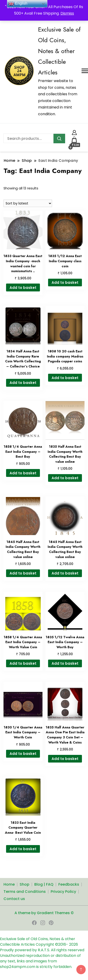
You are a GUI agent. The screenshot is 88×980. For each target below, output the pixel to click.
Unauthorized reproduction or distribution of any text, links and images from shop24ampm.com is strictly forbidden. (40, 961)
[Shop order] (28, 203)
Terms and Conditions (25, 892)
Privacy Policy (63, 892)
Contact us (14, 899)
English (18, 4)
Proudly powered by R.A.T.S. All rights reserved (42, 950)
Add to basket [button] (23, 288)
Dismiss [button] (67, 13)
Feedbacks (69, 884)
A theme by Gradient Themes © (44, 913)
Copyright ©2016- (52, 944)
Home (9, 884)
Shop (25, 884)
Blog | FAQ (44, 884)
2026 (74, 944)
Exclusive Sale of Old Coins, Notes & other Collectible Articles (59, 51)
